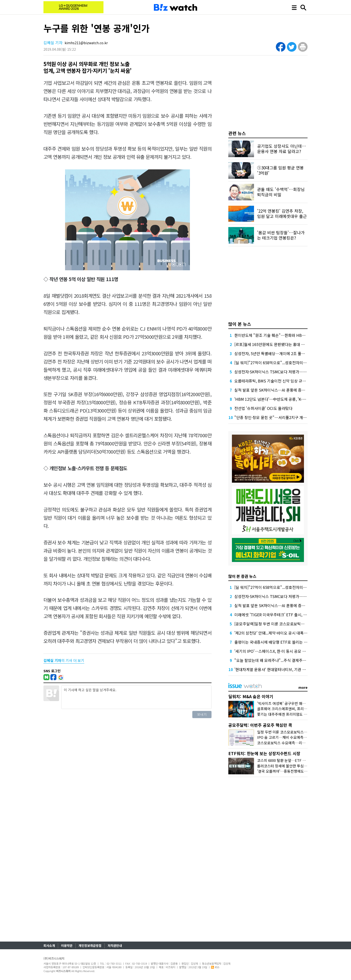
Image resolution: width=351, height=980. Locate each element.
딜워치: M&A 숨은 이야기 (251, 696)
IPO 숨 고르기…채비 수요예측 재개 (284, 737)
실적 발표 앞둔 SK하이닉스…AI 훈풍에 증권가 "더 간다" (280, 390)
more (303, 687)
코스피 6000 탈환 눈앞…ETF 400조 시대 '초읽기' (295, 760)
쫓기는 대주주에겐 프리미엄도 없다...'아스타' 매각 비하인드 (302, 714)
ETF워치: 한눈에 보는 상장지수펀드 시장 (264, 753)
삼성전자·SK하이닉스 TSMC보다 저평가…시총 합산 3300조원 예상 (289, 372)
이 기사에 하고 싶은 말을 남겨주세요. (136, 697)
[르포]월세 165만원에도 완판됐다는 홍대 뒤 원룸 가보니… (281, 344)
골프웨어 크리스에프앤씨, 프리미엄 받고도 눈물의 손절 (299, 709)
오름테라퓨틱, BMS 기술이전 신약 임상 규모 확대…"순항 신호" (286, 381)
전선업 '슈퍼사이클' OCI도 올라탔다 (263, 408)
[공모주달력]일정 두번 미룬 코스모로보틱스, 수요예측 (278, 624)
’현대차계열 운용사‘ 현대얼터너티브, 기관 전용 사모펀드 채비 (284, 669)
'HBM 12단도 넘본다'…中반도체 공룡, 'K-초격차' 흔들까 (280, 399)
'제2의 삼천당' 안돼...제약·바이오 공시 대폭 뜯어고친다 (278, 633)
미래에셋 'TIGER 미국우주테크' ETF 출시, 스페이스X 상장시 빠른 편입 (291, 615)
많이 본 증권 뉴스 (242, 576)
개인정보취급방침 (90, 946)
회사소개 (49, 946)
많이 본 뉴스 (240, 324)
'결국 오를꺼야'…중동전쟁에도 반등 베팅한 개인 (294, 771)
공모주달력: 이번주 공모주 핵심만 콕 (260, 725)
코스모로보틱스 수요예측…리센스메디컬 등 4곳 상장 (297, 743)
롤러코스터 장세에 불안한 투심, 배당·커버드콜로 (294, 766)
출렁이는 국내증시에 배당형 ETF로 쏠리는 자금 (273, 642)
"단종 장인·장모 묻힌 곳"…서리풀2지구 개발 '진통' (275, 417)
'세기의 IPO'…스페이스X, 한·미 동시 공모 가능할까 (275, 651)
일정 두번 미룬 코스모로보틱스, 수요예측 (288, 732)
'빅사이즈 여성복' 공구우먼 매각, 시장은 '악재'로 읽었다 (299, 703)
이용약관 (67, 946)
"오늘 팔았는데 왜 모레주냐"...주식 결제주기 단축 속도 (278, 660)
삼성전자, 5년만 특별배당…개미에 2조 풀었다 (271, 353)
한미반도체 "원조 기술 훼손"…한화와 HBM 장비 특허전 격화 (284, 335)
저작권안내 (115, 946)
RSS (215, 967)
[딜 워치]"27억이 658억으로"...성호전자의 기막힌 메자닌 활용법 (286, 363)
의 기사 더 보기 (64, 660)
